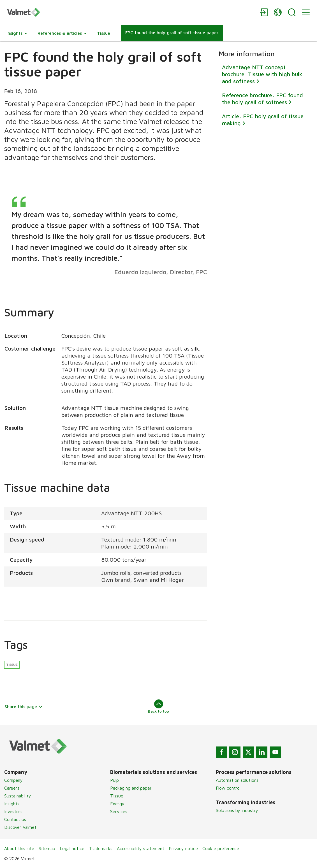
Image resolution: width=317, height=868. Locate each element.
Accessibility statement (141, 848)
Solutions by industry (237, 810)
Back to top (158, 706)
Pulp (114, 780)
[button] (17, 33)
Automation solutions (237, 780)
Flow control (228, 788)
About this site (19, 848)
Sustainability (18, 796)
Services (119, 811)
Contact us (15, 819)
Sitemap (47, 848)
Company (13, 780)
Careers (12, 788)
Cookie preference (221, 848)
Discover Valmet (20, 827)
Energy (117, 804)
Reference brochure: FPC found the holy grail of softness (262, 99)
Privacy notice (183, 848)
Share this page (24, 706)
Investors (13, 811)
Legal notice (72, 848)
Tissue (12, 665)
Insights (12, 804)
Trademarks (101, 848)
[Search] (292, 12)
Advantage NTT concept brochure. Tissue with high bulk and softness (262, 74)
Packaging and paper (131, 788)
